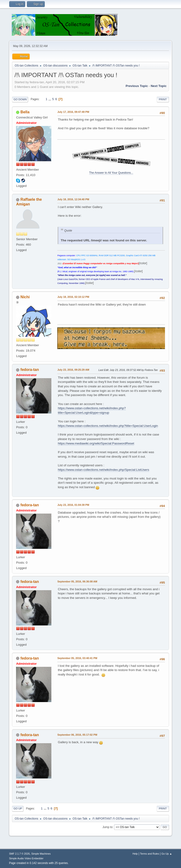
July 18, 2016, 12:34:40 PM (73, 199)
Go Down (20, 99)
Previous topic (137, 86)
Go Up (18, 809)
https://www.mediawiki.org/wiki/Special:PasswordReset (96, 443)
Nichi (25, 297)
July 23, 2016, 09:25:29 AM (73, 370)
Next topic (158, 86)
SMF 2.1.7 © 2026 (19, 854)
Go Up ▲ (167, 854)
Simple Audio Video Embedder (26, 858)
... (50, 99)
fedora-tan (30, 370)
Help (135, 854)
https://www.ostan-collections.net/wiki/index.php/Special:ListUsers (103, 470)
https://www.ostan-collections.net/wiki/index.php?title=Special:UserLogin (108, 426)
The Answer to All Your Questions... (111, 173)
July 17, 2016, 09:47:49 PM (73, 112)
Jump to (108, 827)
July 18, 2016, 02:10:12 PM (73, 297)
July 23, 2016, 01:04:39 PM (73, 505)
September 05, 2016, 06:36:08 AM (77, 581)
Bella (25, 112)
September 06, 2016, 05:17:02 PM (77, 735)
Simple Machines (41, 854)
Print (163, 99)
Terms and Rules (150, 854)
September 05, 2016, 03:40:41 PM (77, 658)
